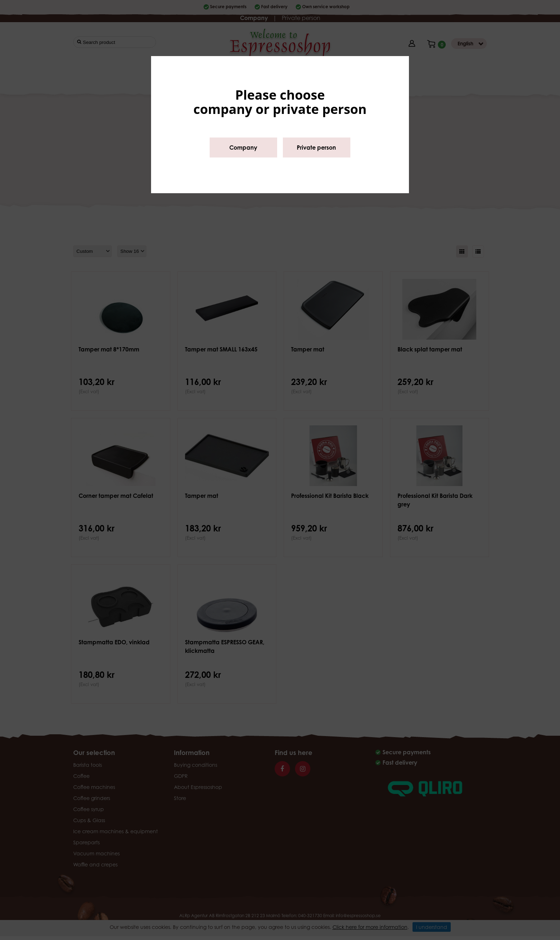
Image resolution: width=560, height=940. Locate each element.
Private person (316, 147)
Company (243, 147)
